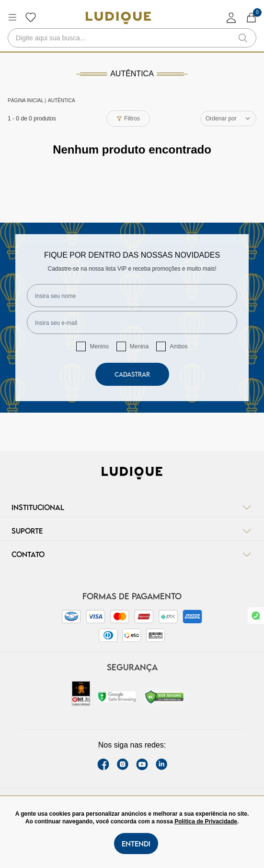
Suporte (132, 531)
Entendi (136, 844)
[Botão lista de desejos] (31, 17)
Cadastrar (132, 374)
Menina (139, 346)
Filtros (128, 119)
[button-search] (243, 38)
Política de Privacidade (206, 821)
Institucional (132, 507)
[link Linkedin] (161, 764)
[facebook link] (103, 764)
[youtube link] (142, 764)
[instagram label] (123, 764)
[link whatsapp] (256, 616)
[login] (231, 18)
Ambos (178, 346)
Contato (132, 554)
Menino (99, 346)
